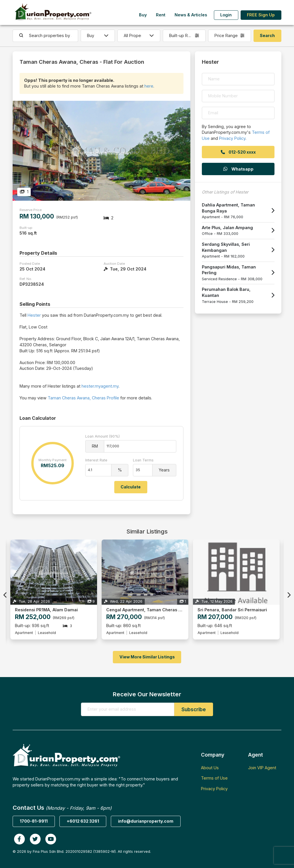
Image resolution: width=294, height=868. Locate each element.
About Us (210, 768)
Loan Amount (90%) (102, 436)
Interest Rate (96, 460)
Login (226, 15)
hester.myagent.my (100, 386)
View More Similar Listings (147, 657)
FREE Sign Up (261, 15)
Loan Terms (143, 460)
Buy (143, 15)
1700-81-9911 (34, 821)
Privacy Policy (232, 138)
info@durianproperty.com (146, 821)
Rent (161, 15)
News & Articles (191, 15)
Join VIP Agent (262, 768)
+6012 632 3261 (83, 821)
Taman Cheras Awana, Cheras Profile (83, 398)
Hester (34, 315)
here (149, 86)
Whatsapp (238, 169)
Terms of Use (214, 778)
